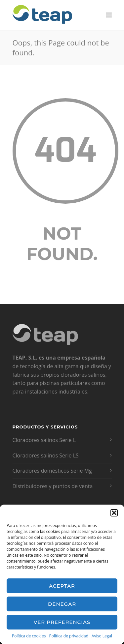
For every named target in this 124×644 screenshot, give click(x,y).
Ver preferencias (62, 622)
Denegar (62, 604)
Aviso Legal (102, 636)
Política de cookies (29, 636)
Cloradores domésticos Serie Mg (52, 471)
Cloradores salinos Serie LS (46, 455)
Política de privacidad (69, 636)
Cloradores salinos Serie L (44, 440)
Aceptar (62, 586)
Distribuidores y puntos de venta (53, 486)
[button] (114, 513)
